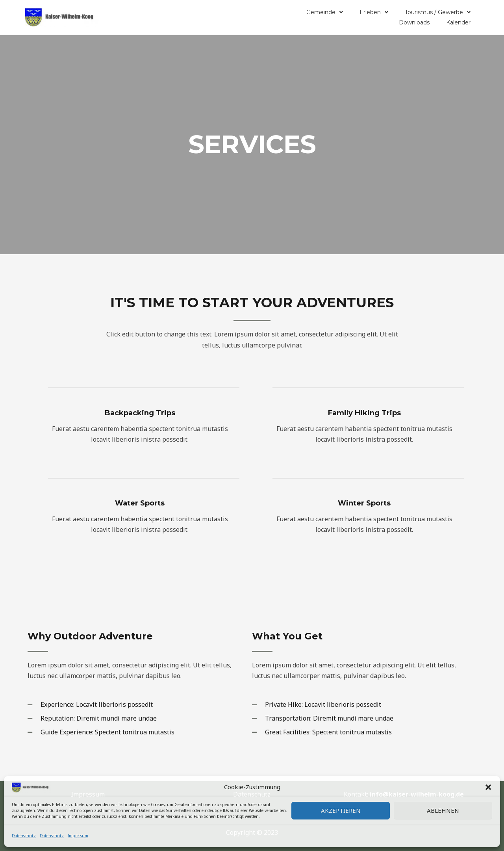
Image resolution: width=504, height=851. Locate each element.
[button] (488, 787)
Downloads (414, 22)
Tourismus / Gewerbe (438, 12)
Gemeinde (325, 12)
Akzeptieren (341, 810)
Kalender (458, 22)
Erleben (374, 12)
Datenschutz (24, 836)
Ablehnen (443, 810)
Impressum (78, 836)
